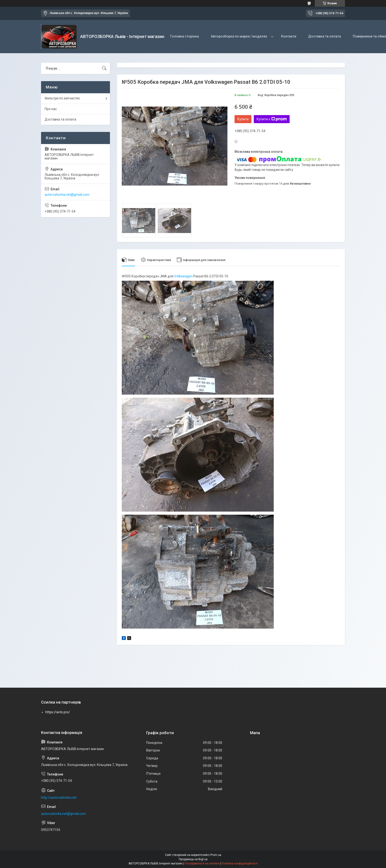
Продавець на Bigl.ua (193, 859)
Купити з (272, 119)
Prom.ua (216, 855)
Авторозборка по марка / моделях (239, 36)
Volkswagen (183, 276)
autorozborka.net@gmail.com (67, 195)
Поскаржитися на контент (202, 863)
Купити (243, 119)
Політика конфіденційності (240, 863)
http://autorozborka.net (59, 798)
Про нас (51, 109)
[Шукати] (104, 68)
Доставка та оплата (325, 36)
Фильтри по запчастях (62, 98)
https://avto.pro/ (58, 712)
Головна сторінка (185, 36)
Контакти (289, 36)
